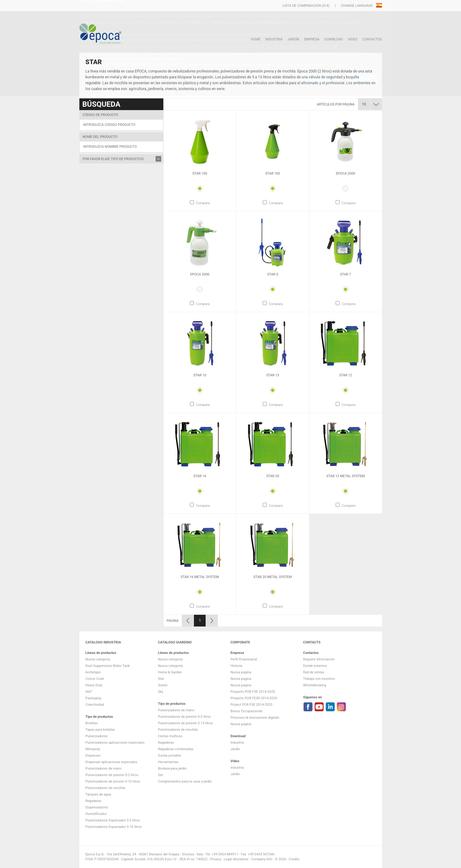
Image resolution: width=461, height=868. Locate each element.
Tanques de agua (98, 794)
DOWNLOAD (333, 39)
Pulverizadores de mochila (105, 788)
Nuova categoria (98, 659)
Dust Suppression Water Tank (108, 666)
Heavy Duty (94, 685)
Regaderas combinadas (176, 749)
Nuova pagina (241, 672)
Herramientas (168, 762)
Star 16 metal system (200, 577)
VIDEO (352, 39)
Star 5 (273, 274)
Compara (203, 203)
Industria (274, 39)
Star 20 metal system (273, 577)
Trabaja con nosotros (319, 679)
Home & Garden (170, 672)
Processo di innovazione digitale (255, 718)
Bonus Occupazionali (247, 711)
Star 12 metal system (346, 476)
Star (161, 679)
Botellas (92, 723)
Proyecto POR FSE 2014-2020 (253, 692)
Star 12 (346, 375)
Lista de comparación (302, 6)
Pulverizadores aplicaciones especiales (115, 743)
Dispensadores (97, 807)
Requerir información (319, 659)
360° (89, 692)
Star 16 (200, 476)
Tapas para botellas (100, 730)
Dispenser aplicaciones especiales (111, 762)
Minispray (93, 749)
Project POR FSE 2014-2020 (252, 705)
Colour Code (95, 679)
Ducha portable (170, 756)
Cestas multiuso (170, 736)
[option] (200, 161)
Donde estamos (315, 666)
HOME (256, 39)
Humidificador (96, 814)
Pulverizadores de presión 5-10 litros (113, 781)
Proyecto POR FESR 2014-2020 (254, 698)
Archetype (93, 672)
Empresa (312, 39)
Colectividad (95, 705)
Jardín (293, 39)
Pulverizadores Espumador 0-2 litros (113, 820)
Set (161, 775)
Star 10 (200, 375)
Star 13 (273, 375)
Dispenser (93, 756)
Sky (161, 692)
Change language (357, 6)
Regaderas (94, 801)
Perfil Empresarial (244, 659)
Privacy (216, 859)
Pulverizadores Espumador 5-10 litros (114, 827)
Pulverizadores (97, 736)
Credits (294, 859)
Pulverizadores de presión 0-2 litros (112, 775)
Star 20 (273, 476)
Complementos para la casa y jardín (185, 781)
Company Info (262, 859)
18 (364, 104)
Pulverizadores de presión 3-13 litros (186, 723)
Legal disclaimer (236, 859)
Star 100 (200, 174)
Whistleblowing (315, 685)
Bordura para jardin (172, 769)
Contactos (372, 39)
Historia (237, 666)
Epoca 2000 (346, 174)
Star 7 (346, 274)
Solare (163, 685)
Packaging (93, 698)
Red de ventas (314, 672)
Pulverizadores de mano (104, 769)
